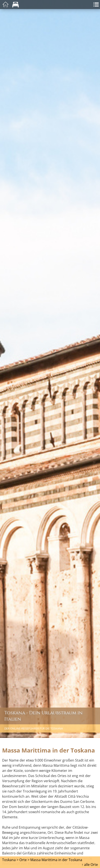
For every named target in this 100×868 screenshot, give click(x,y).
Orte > (24, 860)
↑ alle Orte (90, 865)
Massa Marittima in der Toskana (56, 860)
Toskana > (10, 860)
